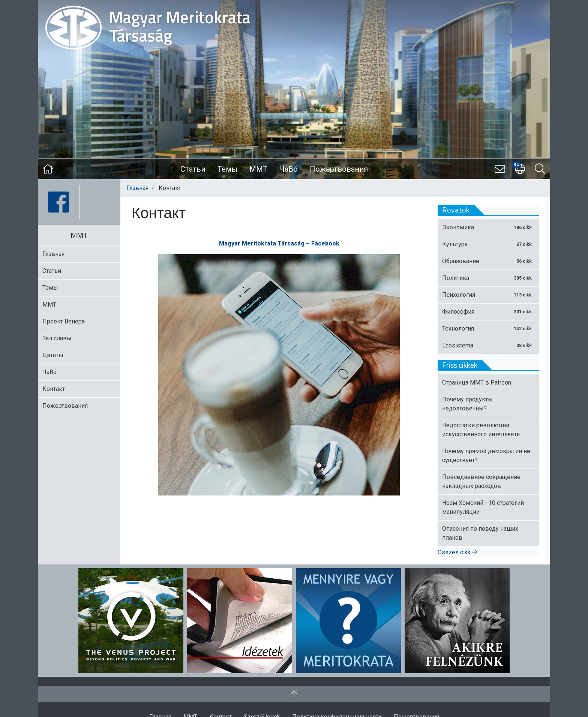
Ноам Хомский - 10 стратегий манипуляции (483, 507)
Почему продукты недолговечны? (467, 404)
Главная (137, 188)
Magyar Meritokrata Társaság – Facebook (279, 243)
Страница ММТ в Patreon (477, 382)
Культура (488, 244)
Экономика (488, 227)
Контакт (54, 389)
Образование (488, 261)
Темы (227, 169)
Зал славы (57, 338)
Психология (488, 295)
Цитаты (53, 355)
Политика (488, 278)
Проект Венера (64, 321)
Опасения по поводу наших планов (480, 533)
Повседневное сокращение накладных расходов (481, 481)
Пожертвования (339, 169)
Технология (488, 329)
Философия (488, 312)
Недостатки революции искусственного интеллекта (481, 430)
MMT (258, 169)
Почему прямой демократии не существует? (486, 456)
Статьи (193, 169)
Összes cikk (457, 552)
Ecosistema (488, 345)
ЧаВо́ (289, 169)
